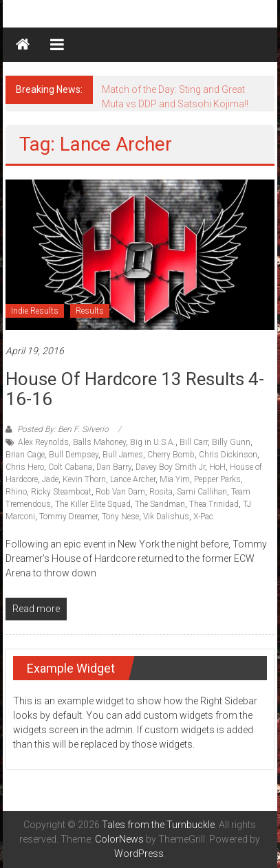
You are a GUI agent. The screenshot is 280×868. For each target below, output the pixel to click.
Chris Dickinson (228, 455)
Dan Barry (114, 467)
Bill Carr (194, 442)
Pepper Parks (217, 479)
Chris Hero (25, 467)
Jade (50, 479)
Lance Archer (133, 479)
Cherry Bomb (171, 455)
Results (90, 311)
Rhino (16, 492)
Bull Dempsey (74, 455)
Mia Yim (175, 479)
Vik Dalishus (166, 517)
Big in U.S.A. (153, 442)
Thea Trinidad (214, 504)
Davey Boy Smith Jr (170, 467)
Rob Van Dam (120, 492)
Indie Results (35, 311)
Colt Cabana (70, 467)
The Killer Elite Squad (93, 504)
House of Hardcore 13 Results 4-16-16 (135, 389)
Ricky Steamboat (61, 492)
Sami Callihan (202, 492)
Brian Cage (25, 455)
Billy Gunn (231, 442)
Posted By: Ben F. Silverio (63, 429)
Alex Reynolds (43, 442)
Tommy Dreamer (68, 517)
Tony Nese (120, 517)
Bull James (123, 455)
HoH (217, 467)
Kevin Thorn (84, 479)
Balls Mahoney (99, 442)
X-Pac (203, 517)
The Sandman (160, 504)
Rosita (161, 492)
